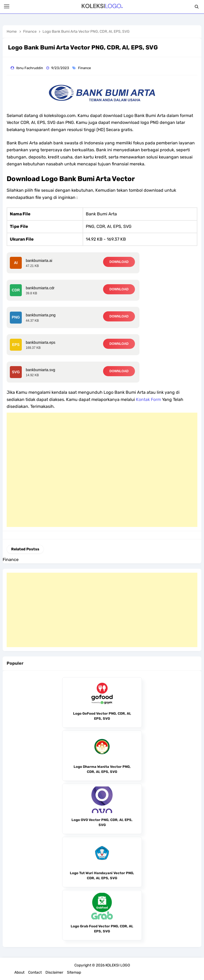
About (19, 972)
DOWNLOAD (119, 262)
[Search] (197, 7)
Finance (85, 68)
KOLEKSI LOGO (118, 965)
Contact (35, 972)
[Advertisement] (102, 470)
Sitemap (74, 972)
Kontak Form (148, 399)
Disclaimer (54, 972)
